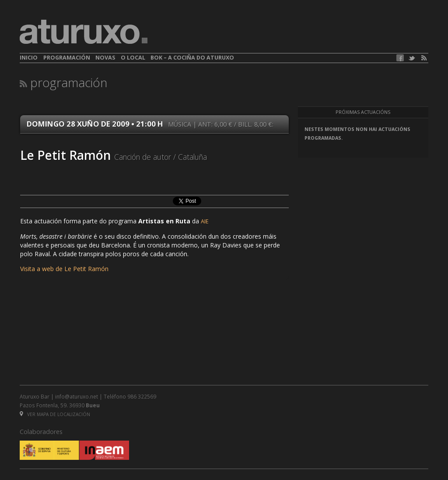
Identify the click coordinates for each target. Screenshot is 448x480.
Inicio (29, 58)
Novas (105, 58)
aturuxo (84, 32)
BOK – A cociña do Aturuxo (192, 58)
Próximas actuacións (363, 112)
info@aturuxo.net (77, 396)
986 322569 (142, 396)
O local (133, 58)
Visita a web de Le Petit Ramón (64, 269)
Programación (67, 58)
